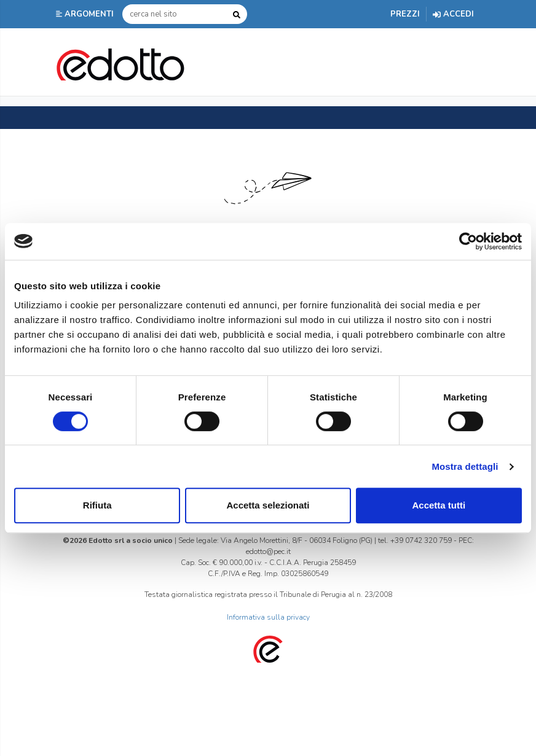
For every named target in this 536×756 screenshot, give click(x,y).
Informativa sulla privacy (268, 617)
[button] (86, 14)
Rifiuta (97, 505)
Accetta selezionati (268, 505)
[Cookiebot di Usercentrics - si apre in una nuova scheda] (468, 241)
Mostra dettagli (465, 466)
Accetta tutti (439, 505)
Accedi (453, 14)
